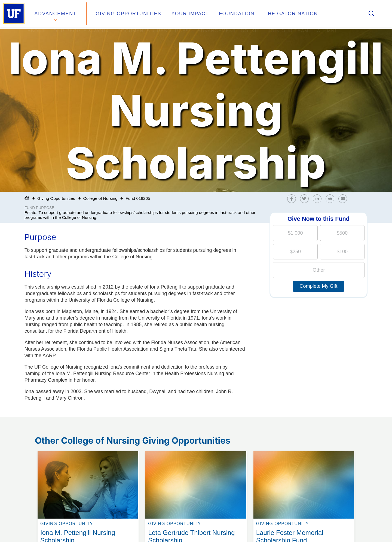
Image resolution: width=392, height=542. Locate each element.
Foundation (225, 15)
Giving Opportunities (124, 15)
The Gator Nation (276, 15)
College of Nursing (100, 198)
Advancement (56, 15)
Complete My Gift (318, 286)
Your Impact (181, 15)
